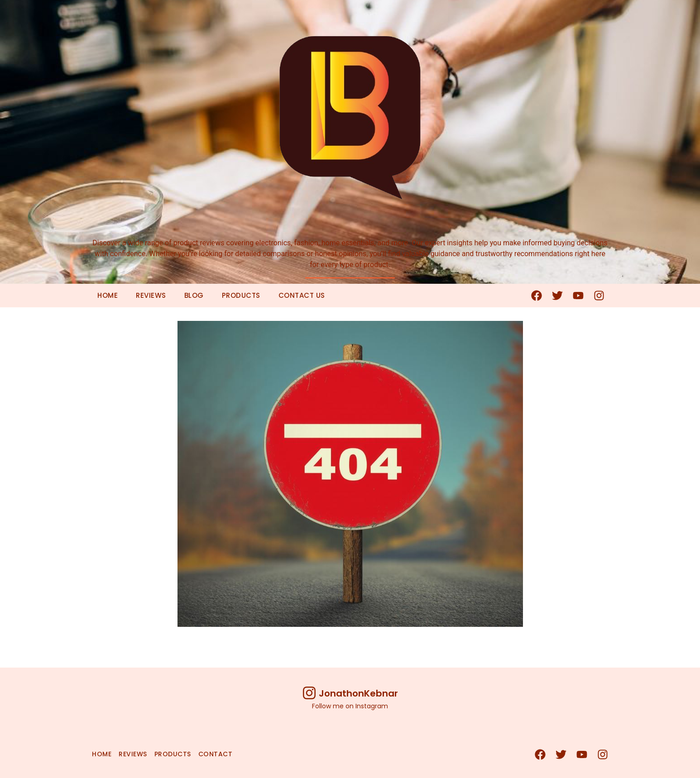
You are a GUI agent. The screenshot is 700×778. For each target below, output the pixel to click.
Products (241, 295)
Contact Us (302, 295)
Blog (194, 295)
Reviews (151, 295)
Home (108, 295)
